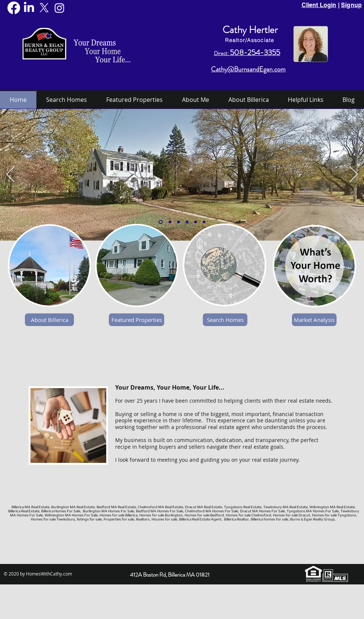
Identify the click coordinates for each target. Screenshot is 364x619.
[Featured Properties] (136, 320)
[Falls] (196, 222)
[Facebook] (14, 8)
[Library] (187, 222)
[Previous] (10, 175)
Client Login (319, 5)
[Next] (354, 175)
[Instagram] (59, 8)
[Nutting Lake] (170, 222)
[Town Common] (178, 222)
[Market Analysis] (314, 320)
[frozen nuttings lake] (204, 222)
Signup (351, 5)
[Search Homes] (225, 320)
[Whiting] (161, 222)
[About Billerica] (49, 320)
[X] (44, 8)
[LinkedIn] (29, 8)
